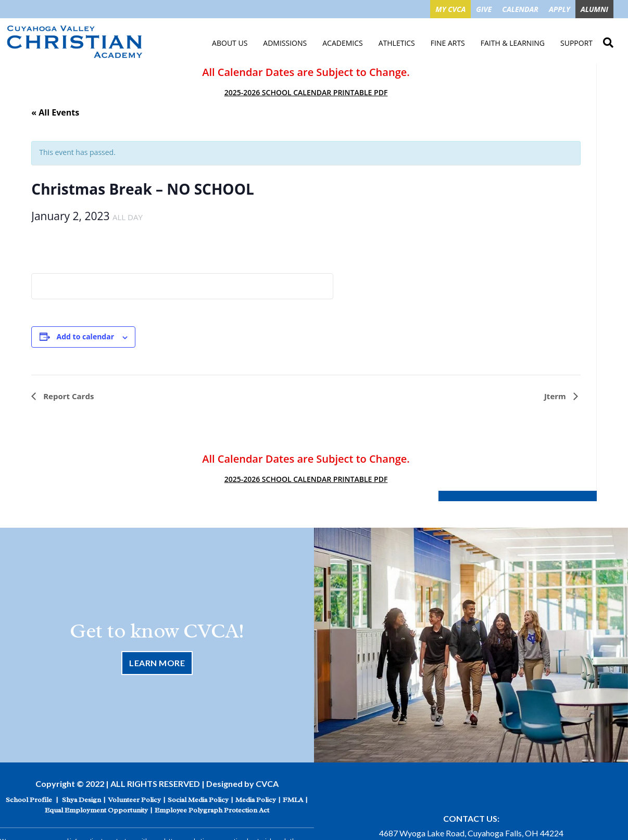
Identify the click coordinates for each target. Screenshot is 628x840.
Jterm (556, 396)
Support (576, 43)
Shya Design (81, 798)
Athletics (397, 43)
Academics (342, 43)
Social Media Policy (198, 798)
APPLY (560, 9)
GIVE (484, 9)
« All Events (55, 112)
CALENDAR (520, 9)
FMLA (293, 798)
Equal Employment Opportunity (96, 808)
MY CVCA (450, 9)
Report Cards (67, 396)
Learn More (157, 662)
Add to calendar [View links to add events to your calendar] (85, 336)
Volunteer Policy (134, 798)
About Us (230, 43)
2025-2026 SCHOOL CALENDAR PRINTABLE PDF (306, 92)
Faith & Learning (513, 43)
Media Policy (256, 798)
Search (608, 41)
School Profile (29, 798)
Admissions (285, 43)
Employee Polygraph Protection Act (212, 808)
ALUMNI (594, 9)
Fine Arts (448, 43)
